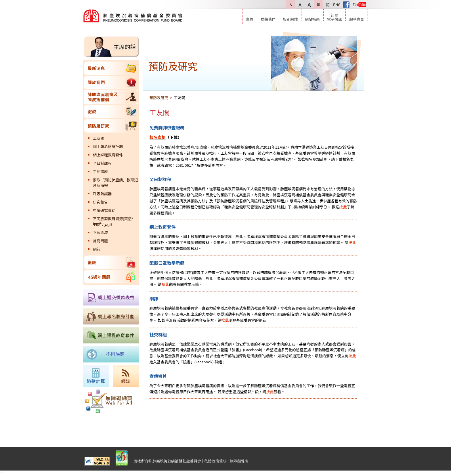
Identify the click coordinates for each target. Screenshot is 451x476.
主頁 (250, 19)
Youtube (360, 5)
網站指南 (312, 19)
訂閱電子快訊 (335, 17)
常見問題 (100, 241)
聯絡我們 (268, 19)
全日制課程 (102, 163)
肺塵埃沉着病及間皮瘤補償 (111, 97)
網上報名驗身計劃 (108, 146)
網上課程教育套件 (108, 155)
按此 (343, 207)
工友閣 (99, 138)
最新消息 (111, 68)
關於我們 (111, 83)
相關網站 (290, 19)
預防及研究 (111, 126)
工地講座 (100, 171)
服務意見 (357, 19)
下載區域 (100, 232)
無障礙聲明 (239, 461)
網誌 (97, 249)
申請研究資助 (104, 210)
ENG (337, 4)
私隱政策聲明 (215, 461)
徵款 (111, 111)
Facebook (346, 5)
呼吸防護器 (102, 194)
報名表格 (158, 137)
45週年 (111, 277)
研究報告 (100, 202)
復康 (111, 262)
